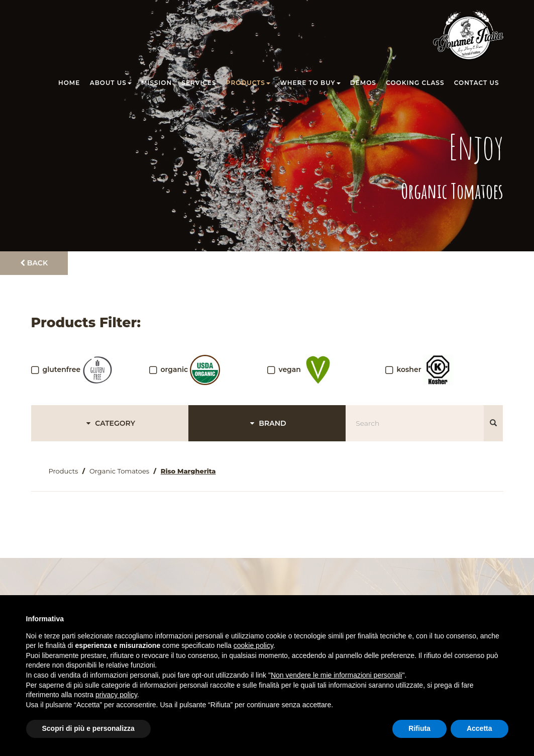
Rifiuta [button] (419, 728)
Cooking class (415, 83)
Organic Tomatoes (119, 471)
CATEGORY (109, 423)
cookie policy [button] (253, 645)
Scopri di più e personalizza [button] (88, 728)
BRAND (267, 423)
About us (111, 83)
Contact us (477, 83)
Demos (363, 83)
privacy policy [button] (116, 695)
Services (199, 83)
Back (34, 263)
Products (248, 83)
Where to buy (310, 83)
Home (69, 83)
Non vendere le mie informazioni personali (336, 675)
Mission (156, 83)
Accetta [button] (479, 728)
